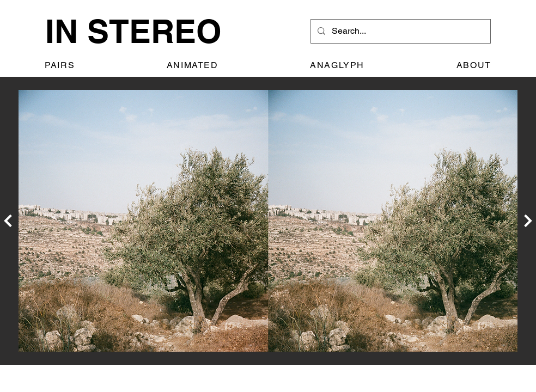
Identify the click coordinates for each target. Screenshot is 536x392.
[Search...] (400, 31)
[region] (268, 221)
